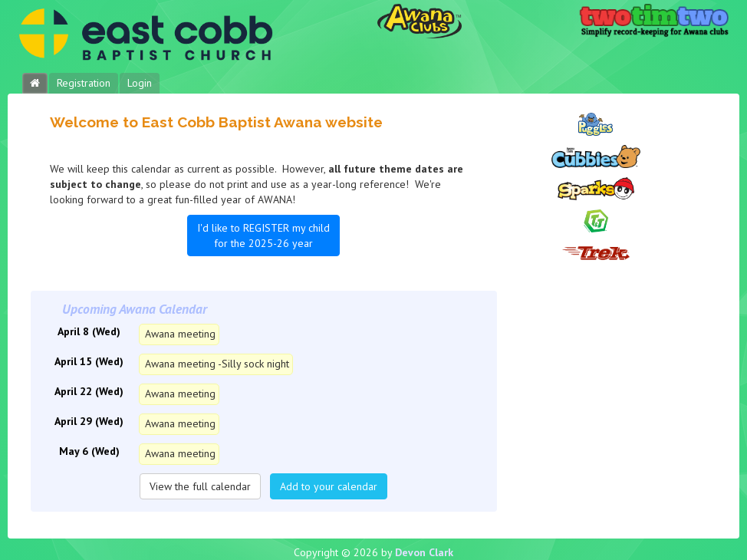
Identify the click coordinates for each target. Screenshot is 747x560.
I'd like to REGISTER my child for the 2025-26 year (263, 236)
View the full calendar (200, 486)
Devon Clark (424, 552)
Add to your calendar (329, 486)
